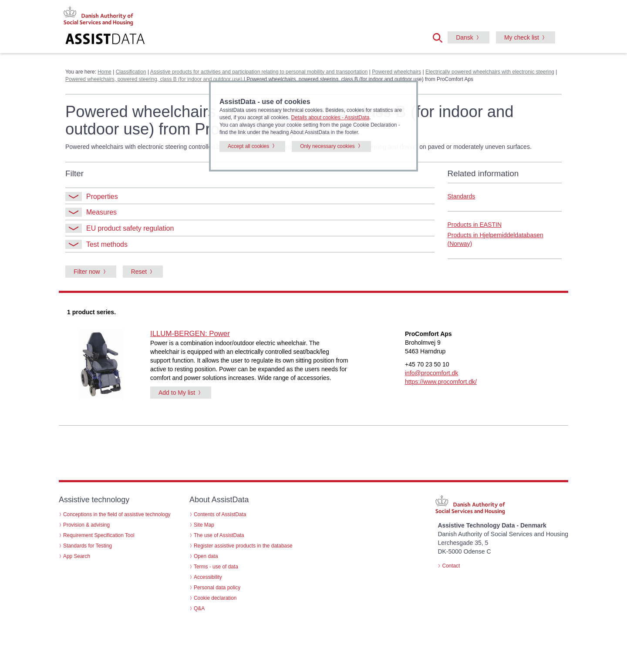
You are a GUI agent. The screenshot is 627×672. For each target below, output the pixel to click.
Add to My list (177, 393)
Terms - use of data (216, 567)
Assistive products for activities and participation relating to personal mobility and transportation (259, 72)
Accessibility (208, 577)
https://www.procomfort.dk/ (441, 382)
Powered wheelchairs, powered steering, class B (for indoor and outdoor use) (154, 79)
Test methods (96, 244)
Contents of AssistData (220, 514)
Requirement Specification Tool (99, 535)
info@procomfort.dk (431, 373)
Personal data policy (217, 588)
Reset (139, 272)
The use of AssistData (219, 535)
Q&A (199, 608)
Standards (462, 196)
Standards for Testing (88, 546)
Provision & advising (86, 525)
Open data (206, 556)
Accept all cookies (248, 146)
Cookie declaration (215, 598)
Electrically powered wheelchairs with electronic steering (490, 72)
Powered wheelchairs (396, 72)
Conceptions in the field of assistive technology (117, 514)
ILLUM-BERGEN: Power (190, 334)
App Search (77, 556)
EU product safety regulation (120, 228)
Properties (92, 197)
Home (104, 72)
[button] (440, 37)
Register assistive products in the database (243, 546)
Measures (91, 212)
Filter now (87, 272)
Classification (131, 72)
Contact (451, 566)
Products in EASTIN (475, 225)
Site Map (204, 525)
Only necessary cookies (327, 146)
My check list (522, 37)
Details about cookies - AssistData (330, 118)
